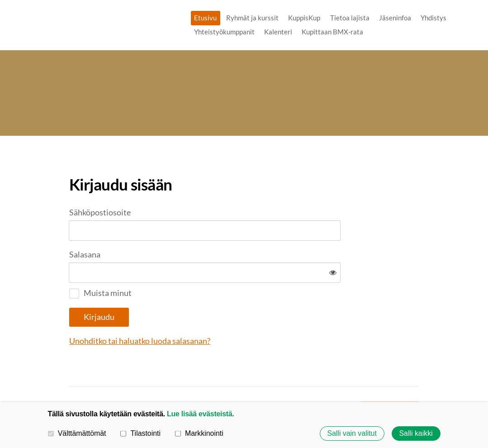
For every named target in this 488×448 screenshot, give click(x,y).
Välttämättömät (77, 433)
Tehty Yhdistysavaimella (390, 378)
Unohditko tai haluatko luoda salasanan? (236, 312)
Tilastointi (140, 433)
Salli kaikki (416, 433)
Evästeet (291, 379)
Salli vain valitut (352, 433)
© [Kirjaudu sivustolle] (73, 378)
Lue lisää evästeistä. (201, 414)
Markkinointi (199, 433)
